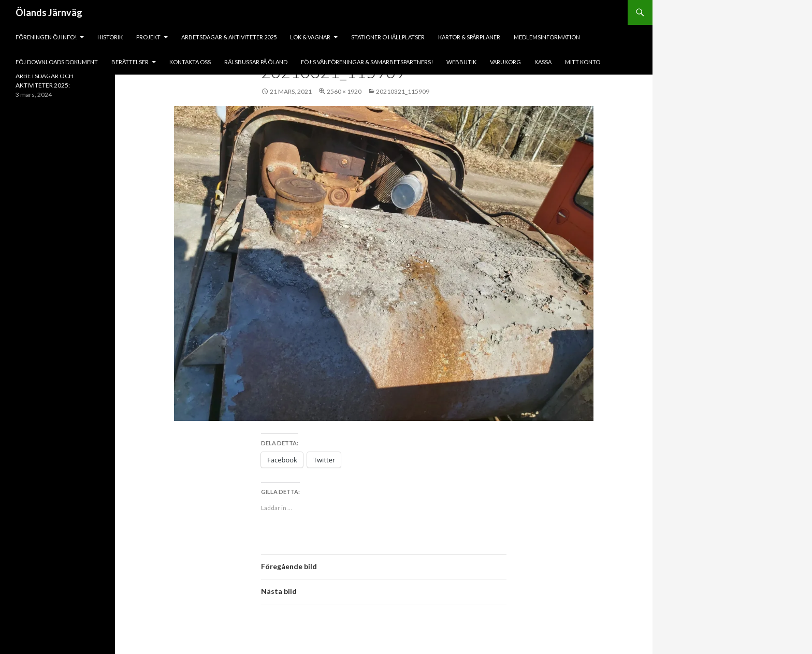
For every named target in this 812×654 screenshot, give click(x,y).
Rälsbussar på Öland (256, 62)
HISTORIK (110, 37)
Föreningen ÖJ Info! (46, 37)
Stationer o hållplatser (388, 37)
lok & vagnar (310, 37)
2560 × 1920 (344, 91)
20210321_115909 (403, 91)
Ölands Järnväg (49, 12)
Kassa (543, 62)
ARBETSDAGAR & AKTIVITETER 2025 (229, 37)
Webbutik (461, 62)
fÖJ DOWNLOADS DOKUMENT (57, 62)
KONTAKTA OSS (190, 62)
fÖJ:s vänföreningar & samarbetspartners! (367, 62)
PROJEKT (148, 37)
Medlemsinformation (547, 37)
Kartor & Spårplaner (469, 37)
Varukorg (505, 62)
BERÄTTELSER (130, 62)
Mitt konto (583, 62)
